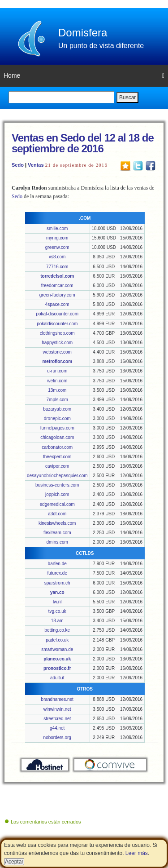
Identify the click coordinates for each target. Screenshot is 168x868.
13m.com (57, 390)
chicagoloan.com (57, 437)
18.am (57, 621)
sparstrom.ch (57, 583)
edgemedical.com (57, 504)
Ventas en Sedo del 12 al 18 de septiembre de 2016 (83, 143)
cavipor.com (57, 466)
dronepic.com (57, 418)
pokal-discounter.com (57, 314)
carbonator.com (57, 447)
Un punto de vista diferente (101, 46)
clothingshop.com (57, 333)
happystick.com (57, 343)
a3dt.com (57, 514)
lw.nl (57, 602)
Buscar (127, 97)
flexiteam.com (57, 533)
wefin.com (57, 381)
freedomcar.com (57, 286)
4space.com (57, 304)
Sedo (18, 165)
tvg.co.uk (57, 611)
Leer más (137, 853)
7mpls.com (57, 400)
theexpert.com (57, 457)
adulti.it (57, 678)
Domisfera (83, 33)
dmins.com (57, 542)
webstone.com (57, 352)
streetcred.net (57, 719)
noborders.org (57, 737)
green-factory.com (57, 295)
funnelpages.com (57, 428)
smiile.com (57, 228)
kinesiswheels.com (57, 523)
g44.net (57, 728)
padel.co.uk (57, 640)
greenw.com (57, 247)
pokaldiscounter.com (57, 324)
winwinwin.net (57, 709)
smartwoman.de (57, 649)
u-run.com (57, 371)
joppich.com (57, 494)
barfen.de (57, 564)
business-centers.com (57, 485)
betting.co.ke (57, 630)
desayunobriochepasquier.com (57, 476)
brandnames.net (57, 699)
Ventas (36, 165)
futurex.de (57, 573)
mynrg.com (57, 238)
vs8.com (57, 257)
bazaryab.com (57, 409)
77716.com (57, 267)
